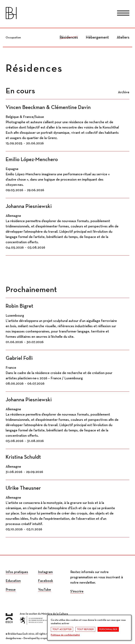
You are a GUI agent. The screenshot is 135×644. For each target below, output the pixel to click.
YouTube (44, 590)
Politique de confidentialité (65, 635)
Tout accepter (62, 629)
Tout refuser (85, 629)
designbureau (13, 638)
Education (13, 581)
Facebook (45, 581)
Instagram (45, 572)
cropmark (46, 638)
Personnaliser (108, 629)
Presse (11, 590)
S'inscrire (77, 591)
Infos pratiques (17, 572)
